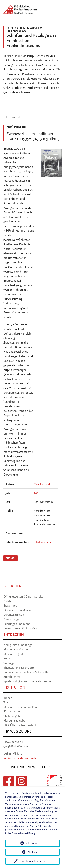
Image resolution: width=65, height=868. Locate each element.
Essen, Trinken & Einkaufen (20, 628)
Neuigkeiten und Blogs (18, 645)
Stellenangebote (14, 716)
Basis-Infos (10, 605)
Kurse (7, 658)
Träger (8, 698)
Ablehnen (33, 852)
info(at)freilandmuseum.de (20, 758)
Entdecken (14, 634)
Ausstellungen (12, 619)
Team (7, 702)
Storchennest (12, 677)
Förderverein (12, 711)
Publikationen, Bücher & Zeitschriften (27, 672)
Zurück (10, 558)
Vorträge (9, 663)
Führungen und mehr (17, 624)
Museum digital (13, 654)
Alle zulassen (33, 843)
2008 (37, 493)
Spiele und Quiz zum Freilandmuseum (27, 681)
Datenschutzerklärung (23, 833)
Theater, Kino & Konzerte (19, 668)
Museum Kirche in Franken (20, 707)
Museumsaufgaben (15, 720)
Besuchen (13, 586)
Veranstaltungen (14, 614)
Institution (14, 687)
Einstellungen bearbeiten (32, 861)
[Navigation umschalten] (59, 10)
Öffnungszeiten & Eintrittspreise (23, 596)
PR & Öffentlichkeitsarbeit (20, 725)
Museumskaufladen (16, 649)
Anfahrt (8, 601)
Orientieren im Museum (18, 610)
